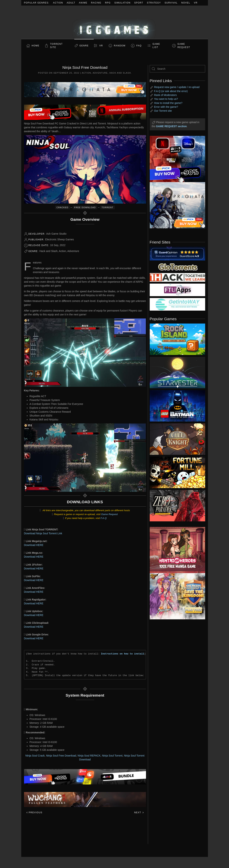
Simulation (122, 3)
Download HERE (34, 545)
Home (35, 46)
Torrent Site (56, 46)
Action (58, 3)
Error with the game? (166, 107)
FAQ (139, 46)
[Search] (177, 69)
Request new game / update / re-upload (177, 87)
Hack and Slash (120, 73)
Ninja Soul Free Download (61, 756)
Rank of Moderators (165, 95)
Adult (71, 3)
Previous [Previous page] (34, 813)
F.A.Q (104, 518)
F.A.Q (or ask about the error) (171, 91)
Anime (83, 3)
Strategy (154, 3)
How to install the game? (168, 103)
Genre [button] (84, 46)
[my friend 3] (177, 277)
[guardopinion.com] (177, 253)
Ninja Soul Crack (35, 756)
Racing (96, 3)
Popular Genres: (37, 3)
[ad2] (176, 550)
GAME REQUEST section (171, 126)
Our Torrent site (163, 111)
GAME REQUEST (184, 46)
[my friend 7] (177, 304)
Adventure (100, 73)
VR (196, 3)
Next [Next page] (139, 813)
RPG (108, 3)
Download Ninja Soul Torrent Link (43, 533)
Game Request (109, 514)
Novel (186, 3)
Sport (139, 3)
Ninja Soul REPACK (89, 756)
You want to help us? (166, 99)
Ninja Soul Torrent (112, 756)
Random (120, 46)
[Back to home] (115, 22)
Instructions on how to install (123, 654)
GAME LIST (156, 46)
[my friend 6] (177, 290)
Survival (171, 3)
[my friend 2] (177, 267)
